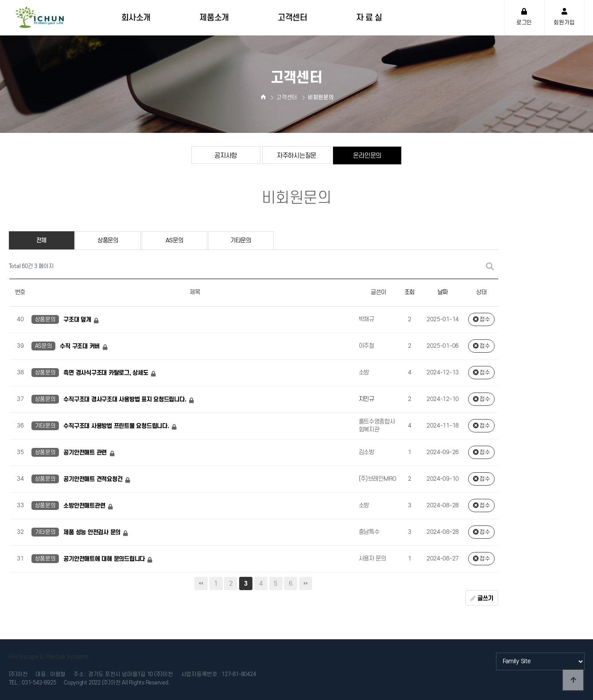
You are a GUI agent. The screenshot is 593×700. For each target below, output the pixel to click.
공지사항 (226, 155)
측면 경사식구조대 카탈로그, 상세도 (107, 373)
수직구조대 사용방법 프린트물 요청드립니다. (117, 426)
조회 (409, 292)
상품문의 (108, 240)
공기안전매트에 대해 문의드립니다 (105, 559)
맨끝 (306, 583)
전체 (41, 240)
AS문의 (174, 240)
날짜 (443, 292)
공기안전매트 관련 (86, 453)
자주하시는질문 (296, 155)
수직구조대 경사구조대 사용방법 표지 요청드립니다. (126, 399)
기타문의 (241, 240)
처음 (201, 583)
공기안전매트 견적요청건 (94, 479)
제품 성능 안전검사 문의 (93, 532)
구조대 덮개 (78, 320)
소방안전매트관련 (85, 506)
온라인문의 (367, 155)
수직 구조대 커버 (80, 346)
